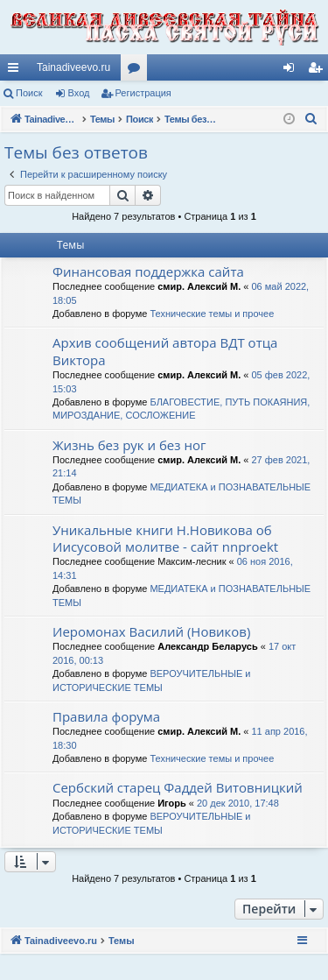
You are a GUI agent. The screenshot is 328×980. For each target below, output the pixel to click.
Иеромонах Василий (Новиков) (151, 631)
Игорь (172, 803)
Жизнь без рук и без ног (129, 445)
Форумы (137, 71)
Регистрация (143, 93)
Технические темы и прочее (212, 314)
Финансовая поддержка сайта (148, 271)
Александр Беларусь (207, 646)
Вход (79, 93)
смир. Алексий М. (199, 286)
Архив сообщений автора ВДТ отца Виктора (165, 351)
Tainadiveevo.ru (73, 67)
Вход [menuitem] (293, 71)
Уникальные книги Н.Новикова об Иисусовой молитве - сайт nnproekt (165, 538)
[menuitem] (311, 119)
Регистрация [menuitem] (318, 71)
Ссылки (17, 71)
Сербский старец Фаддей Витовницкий (178, 787)
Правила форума (106, 716)
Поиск (29, 93)
